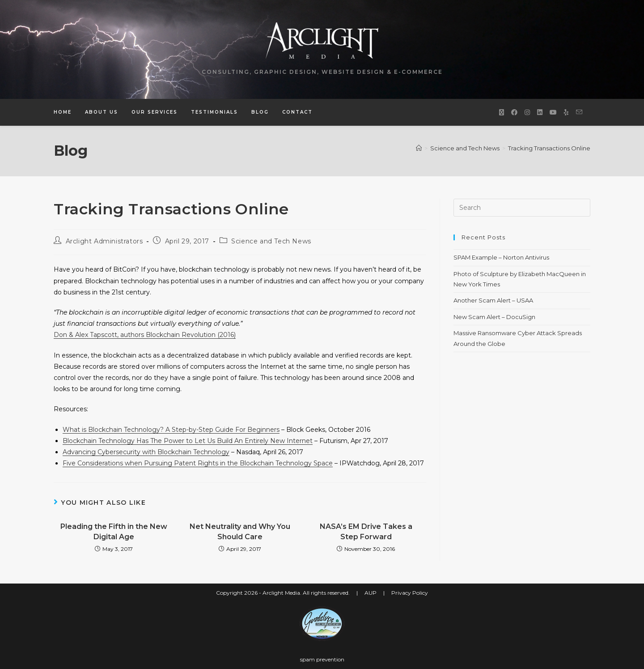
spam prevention (322, 659)
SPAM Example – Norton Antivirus (501, 257)
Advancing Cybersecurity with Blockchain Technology (146, 452)
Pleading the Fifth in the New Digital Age (114, 531)
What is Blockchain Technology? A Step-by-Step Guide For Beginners (171, 430)
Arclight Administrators (104, 241)
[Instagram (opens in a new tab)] (527, 112)
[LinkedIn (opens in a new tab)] (540, 112)
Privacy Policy (410, 593)
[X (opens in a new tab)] (502, 112)
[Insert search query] (522, 208)
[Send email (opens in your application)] (579, 112)
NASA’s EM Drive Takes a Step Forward (366, 531)
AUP (371, 593)
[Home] (419, 148)
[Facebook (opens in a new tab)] (514, 112)
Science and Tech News (271, 241)
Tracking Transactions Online (549, 148)
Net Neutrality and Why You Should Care (240, 531)
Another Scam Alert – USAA (493, 300)
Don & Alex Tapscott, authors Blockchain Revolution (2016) (145, 335)
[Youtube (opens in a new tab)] (553, 112)
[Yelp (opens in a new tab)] (566, 112)
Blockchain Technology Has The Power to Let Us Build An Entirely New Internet (188, 441)
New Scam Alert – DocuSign (494, 317)
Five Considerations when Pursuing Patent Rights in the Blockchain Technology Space (198, 463)
